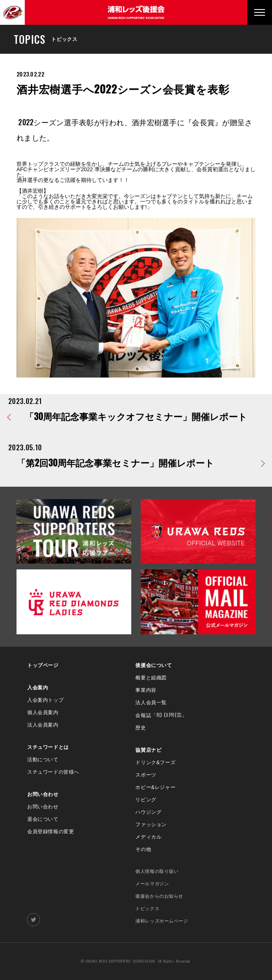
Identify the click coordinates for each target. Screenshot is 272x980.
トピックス (147, 908)
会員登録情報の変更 (51, 832)
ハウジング (148, 812)
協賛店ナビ (148, 750)
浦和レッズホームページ (162, 921)
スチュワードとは (48, 747)
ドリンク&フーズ (155, 762)
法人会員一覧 (151, 703)
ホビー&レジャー (155, 787)
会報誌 (161, 715)
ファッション (151, 825)
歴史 (141, 728)
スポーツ (146, 775)
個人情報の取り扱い (157, 871)
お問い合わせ (43, 794)
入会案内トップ (45, 700)
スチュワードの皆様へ (53, 772)
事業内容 (146, 690)
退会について (43, 819)
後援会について (154, 665)
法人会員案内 (43, 725)
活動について (43, 760)
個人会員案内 (43, 712)
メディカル (148, 837)
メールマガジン (152, 884)
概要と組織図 (151, 678)
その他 (143, 849)
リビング (146, 800)
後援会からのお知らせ (159, 896)
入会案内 (38, 688)
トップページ (43, 665)
